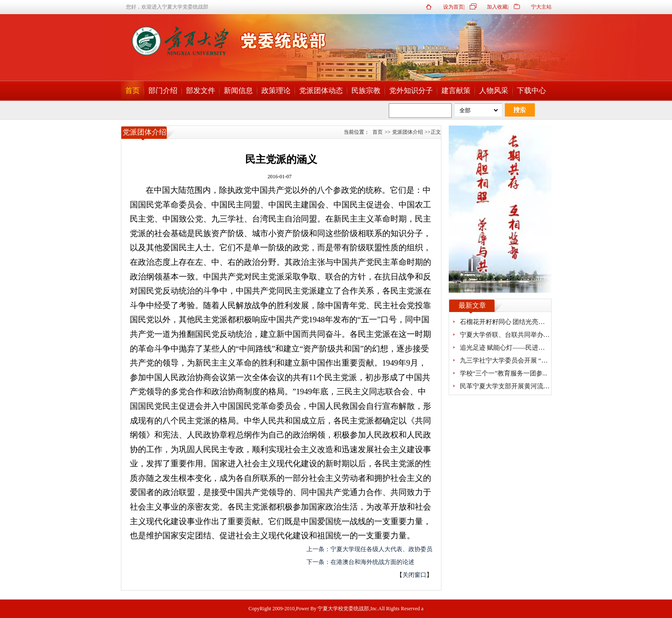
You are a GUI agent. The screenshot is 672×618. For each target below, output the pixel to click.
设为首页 (453, 7)
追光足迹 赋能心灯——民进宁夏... (508, 348)
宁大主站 (541, 7)
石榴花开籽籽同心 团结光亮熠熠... (508, 322)
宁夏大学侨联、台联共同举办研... (507, 335)
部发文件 (201, 91)
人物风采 (494, 91)
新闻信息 (238, 91)
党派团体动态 (321, 91)
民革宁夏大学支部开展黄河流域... (507, 386)
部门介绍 (163, 91)
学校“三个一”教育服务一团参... (504, 373)
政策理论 (276, 91)
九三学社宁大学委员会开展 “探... (506, 360)
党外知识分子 (411, 91)
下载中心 (531, 91)
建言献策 (456, 91)
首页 (132, 91)
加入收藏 (497, 7)
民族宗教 (366, 91)
